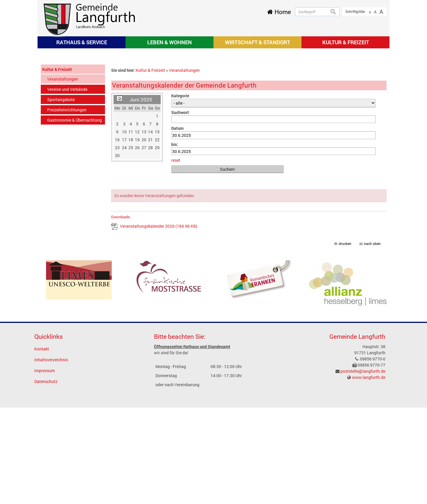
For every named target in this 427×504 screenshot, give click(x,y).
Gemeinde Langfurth (357, 433)
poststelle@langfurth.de (363, 468)
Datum (177, 225)
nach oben (372, 340)
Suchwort (180, 209)
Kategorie (180, 192)
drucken (345, 340)
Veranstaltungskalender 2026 (159, 322)
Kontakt (42, 445)
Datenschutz (46, 478)
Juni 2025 (141, 196)
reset (176, 257)
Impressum (45, 467)
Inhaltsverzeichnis (51, 456)
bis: (175, 241)
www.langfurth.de (369, 474)
